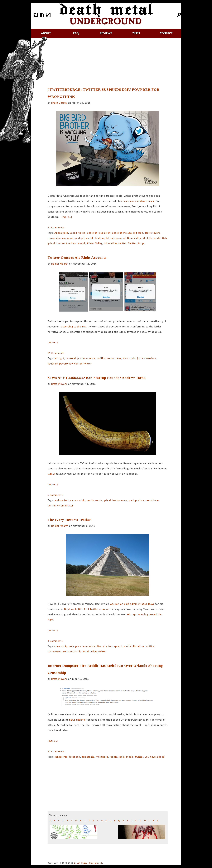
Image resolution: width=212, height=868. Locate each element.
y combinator (65, 506)
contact (166, 33)
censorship (54, 238)
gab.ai (51, 243)
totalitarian (90, 652)
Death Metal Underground (88, 863)
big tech (138, 233)
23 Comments (56, 228)
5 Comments (55, 495)
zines (136, 33)
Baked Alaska (78, 233)
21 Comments (56, 353)
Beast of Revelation (99, 233)
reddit (113, 757)
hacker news (120, 500)
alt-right (59, 358)
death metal (86, 238)
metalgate (102, 757)
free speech (115, 646)
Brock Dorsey (59, 103)
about (46, 33)
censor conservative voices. (138, 201)
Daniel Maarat (60, 264)
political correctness (109, 358)
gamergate (88, 757)
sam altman (153, 500)
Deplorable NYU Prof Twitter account (87, 609)
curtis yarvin (95, 500)
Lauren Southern (66, 243)
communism (70, 238)
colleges (74, 646)
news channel (77, 720)
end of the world (150, 238)
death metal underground (110, 238)
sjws (125, 358)
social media (126, 757)
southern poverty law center (65, 364)
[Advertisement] (110, 63)
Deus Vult (133, 238)
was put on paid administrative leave (132, 604)
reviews (106, 33)
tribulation (110, 243)
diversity (102, 646)
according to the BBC (74, 327)
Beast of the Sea (122, 233)
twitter (122, 243)
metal (82, 243)
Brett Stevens (59, 384)
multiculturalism (134, 646)
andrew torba (63, 500)
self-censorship (72, 652)
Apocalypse (61, 233)
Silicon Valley (94, 243)
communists (88, 358)
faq (76, 33)
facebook (75, 757)
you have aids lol (155, 757)
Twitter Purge (136, 243)
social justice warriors (143, 358)
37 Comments (56, 751)
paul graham (136, 500)
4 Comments (55, 641)
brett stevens (153, 233)
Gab (164, 238)
